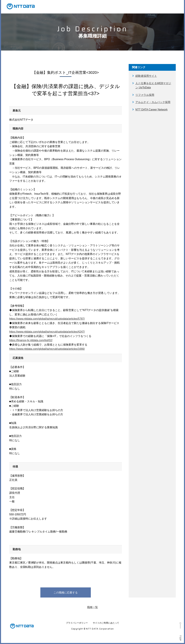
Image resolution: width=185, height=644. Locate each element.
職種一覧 (92, 607)
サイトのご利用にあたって (106, 623)
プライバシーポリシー (77, 623)
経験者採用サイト (146, 76)
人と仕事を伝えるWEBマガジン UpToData (153, 85)
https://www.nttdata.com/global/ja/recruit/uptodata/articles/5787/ (47, 319)
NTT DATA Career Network (151, 110)
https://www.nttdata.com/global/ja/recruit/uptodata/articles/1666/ (47, 349)
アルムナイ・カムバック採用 (153, 102)
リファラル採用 (145, 95)
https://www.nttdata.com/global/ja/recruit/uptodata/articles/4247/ (47, 332)
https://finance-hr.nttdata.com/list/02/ (31, 340)
